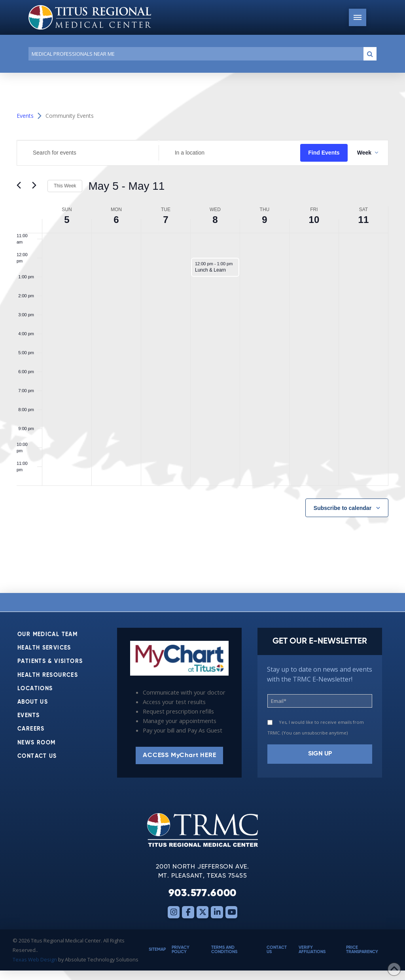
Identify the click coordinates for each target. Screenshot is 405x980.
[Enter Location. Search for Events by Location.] (230, 153)
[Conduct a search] (194, 54)
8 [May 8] (215, 220)
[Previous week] (21, 186)
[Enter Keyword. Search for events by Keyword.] (88, 153)
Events (25, 116)
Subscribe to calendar (343, 508)
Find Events (324, 153)
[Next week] (37, 186)
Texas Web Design (35, 959)
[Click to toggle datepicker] (126, 186)
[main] (202, 333)
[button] (358, 17)
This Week (65, 186)
